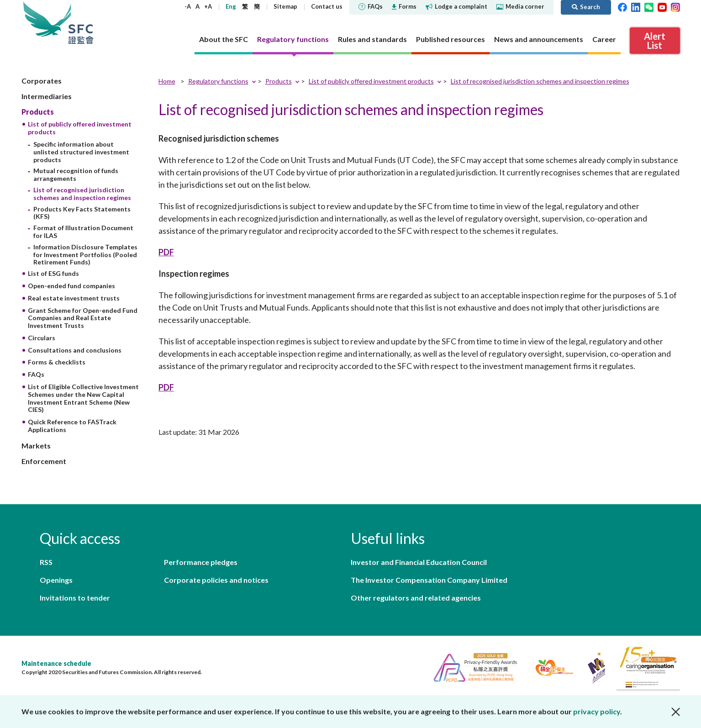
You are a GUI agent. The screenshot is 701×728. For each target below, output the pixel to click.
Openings (56, 580)
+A (208, 6)
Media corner (520, 6)
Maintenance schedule (56, 663)
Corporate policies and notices (216, 580)
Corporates (42, 81)
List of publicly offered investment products (371, 81)
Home (167, 81)
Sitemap (285, 6)
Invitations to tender (75, 598)
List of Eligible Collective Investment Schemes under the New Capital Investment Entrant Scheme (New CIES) (83, 398)
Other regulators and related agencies (416, 598)
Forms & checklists (57, 362)
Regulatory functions (218, 81)
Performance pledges (201, 562)
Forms (404, 6)
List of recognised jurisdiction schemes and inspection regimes (82, 194)
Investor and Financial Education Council (419, 562)
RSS (46, 562)
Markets (36, 446)
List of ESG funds (53, 273)
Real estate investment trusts (74, 298)
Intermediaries (47, 96)
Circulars (42, 338)
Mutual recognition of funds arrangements (76, 174)
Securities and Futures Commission (81, 23)
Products (38, 112)
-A (188, 6)
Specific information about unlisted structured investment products (81, 152)
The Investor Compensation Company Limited (429, 580)
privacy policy (597, 711)
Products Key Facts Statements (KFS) (82, 213)
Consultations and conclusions (75, 350)
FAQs (371, 6)
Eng (231, 6)
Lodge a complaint (456, 6)
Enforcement (44, 461)
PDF (166, 252)
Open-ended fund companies (71, 286)
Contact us (327, 6)
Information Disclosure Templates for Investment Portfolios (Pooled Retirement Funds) (85, 255)
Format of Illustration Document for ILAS (83, 232)
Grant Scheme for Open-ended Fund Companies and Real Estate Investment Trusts (83, 318)
